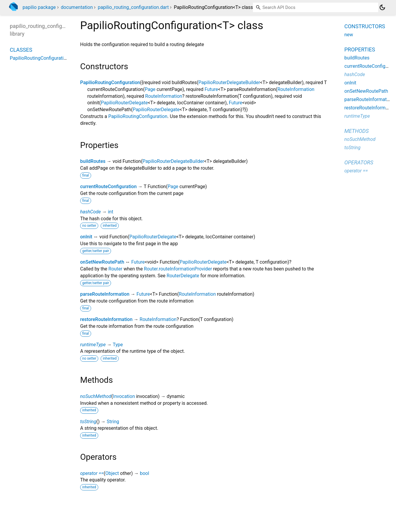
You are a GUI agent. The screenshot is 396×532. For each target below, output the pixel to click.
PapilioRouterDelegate (124, 103)
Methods (357, 131)
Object (112, 473)
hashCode (90, 212)
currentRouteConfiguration (108, 186)
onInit (86, 237)
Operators (359, 162)
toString (88, 422)
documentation (77, 7)
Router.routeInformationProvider (178, 269)
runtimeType (93, 345)
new (349, 35)
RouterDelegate (183, 276)
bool (144, 473)
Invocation (124, 396)
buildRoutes (93, 161)
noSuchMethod (96, 396)
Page (150, 89)
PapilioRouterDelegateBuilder (229, 82)
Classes (21, 50)
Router (115, 269)
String (113, 422)
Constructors (365, 26)
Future (211, 89)
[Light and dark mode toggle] (382, 7)
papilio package (39, 7)
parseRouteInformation (105, 294)
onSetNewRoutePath (102, 262)
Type (118, 345)
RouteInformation (296, 89)
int (110, 212)
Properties (360, 49)
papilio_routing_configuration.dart (133, 7)
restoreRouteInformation (106, 319)
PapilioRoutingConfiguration (110, 82)
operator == (92, 473)
